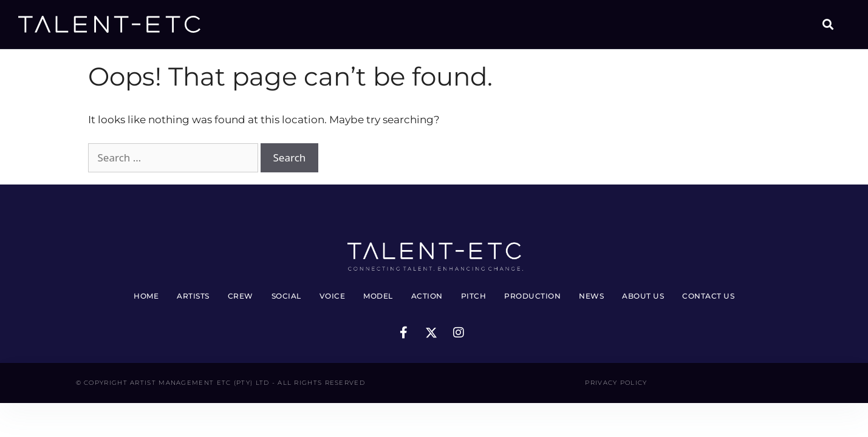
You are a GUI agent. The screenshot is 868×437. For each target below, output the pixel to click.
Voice (333, 296)
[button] (828, 25)
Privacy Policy (616, 383)
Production (532, 296)
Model (378, 296)
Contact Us (708, 296)
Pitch (474, 296)
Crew (241, 296)
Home (146, 296)
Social (286, 296)
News (591, 296)
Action (427, 296)
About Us (643, 296)
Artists (193, 296)
